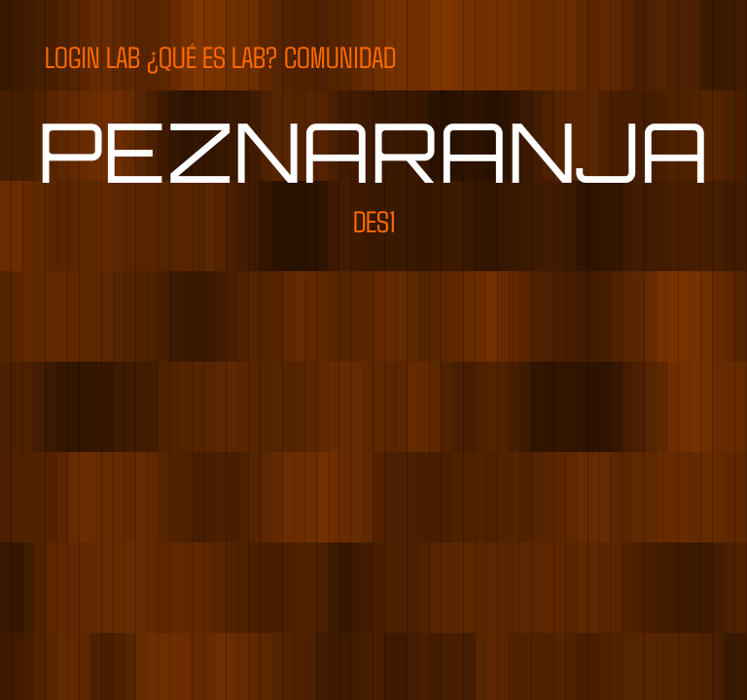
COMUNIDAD (340, 56)
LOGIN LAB (92, 56)
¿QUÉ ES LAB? (212, 56)
